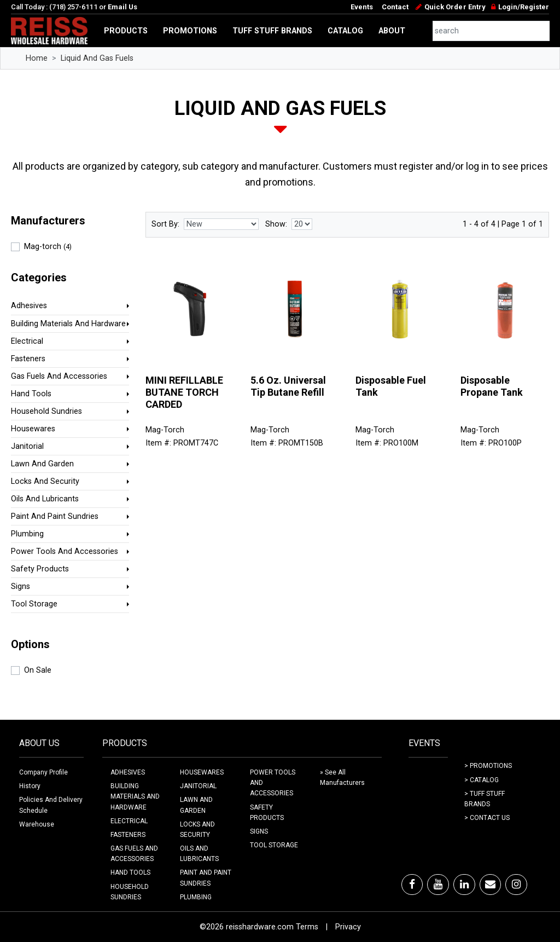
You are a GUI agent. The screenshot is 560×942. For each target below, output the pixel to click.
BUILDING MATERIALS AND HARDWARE (135, 796)
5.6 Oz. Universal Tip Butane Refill (288, 386)
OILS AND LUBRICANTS (199, 854)
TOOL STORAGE (274, 845)
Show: (276, 224)
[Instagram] (516, 885)
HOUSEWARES (202, 772)
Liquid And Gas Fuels (97, 58)
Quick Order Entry (455, 7)
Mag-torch (48, 247)
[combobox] (491, 31)
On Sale (38, 670)
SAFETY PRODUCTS (267, 813)
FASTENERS (128, 835)
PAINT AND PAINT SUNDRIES (206, 878)
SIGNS (259, 831)
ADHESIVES (128, 772)
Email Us (122, 7)
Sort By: (165, 224)
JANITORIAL (198, 786)
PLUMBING (196, 897)
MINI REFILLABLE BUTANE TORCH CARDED (184, 392)
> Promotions (488, 766)
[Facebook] (412, 885)
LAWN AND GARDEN (196, 805)
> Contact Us (487, 818)
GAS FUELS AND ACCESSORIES (134, 854)
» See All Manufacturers (342, 778)
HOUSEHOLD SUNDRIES (130, 892)
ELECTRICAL (129, 821)
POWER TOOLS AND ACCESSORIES (273, 783)
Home (37, 58)
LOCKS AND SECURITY (197, 830)
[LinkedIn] (464, 885)
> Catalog (482, 780)
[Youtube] (438, 885)
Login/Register (524, 7)
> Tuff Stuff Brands (485, 799)
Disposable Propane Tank (492, 386)
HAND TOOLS (130, 872)
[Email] (490, 885)
